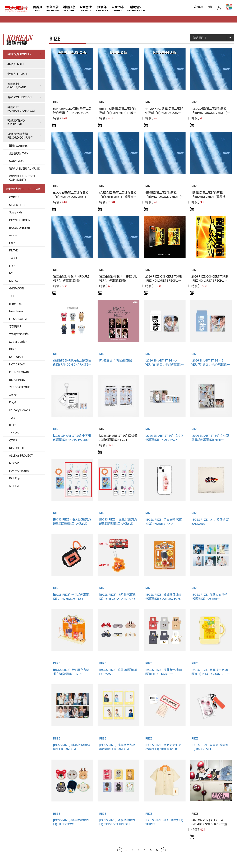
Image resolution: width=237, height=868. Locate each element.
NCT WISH (16, 357)
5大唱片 (16, 9)
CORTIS (14, 197)
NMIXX (14, 281)
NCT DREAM (17, 364)
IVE (11, 273)
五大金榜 (86, 8)
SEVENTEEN (17, 205)
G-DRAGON (17, 288)
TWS (12, 417)
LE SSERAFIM (18, 319)
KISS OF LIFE (18, 448)
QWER (13, 440)
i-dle (12, 243)
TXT (12, 296)
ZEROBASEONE (19, 387)
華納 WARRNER (19, 145)
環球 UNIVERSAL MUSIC (25, 168)
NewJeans (16, 311)
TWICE (14, 258)
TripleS (14, 433)
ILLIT (12, 425)
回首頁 (38, 8)
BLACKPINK (17, 379)
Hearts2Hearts (19, 471)
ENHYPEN (16, 303)
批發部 (102, 8)
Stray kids (16, 212)
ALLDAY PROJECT (21, 455)
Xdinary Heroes (19, 410)
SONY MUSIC (18, 161)
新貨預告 (53, 8)
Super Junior (18, 341)
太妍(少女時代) (19, 334)
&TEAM (14, 486)
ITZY (12, 265)
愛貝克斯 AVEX (19, 153)
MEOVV (14, 463)
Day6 (13, 402)
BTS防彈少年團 (19, 372)
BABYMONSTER (20, 227)
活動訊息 (69, 8)
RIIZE (13, 349)
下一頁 (163, 850)
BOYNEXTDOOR (20, 220)
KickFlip (15, 478)
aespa (13, 235)
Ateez (13, 395)
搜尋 (200, 7)
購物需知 (136, 8)
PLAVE (13, 250)
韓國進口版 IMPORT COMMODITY (22, 178)
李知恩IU (15, 326)
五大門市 (118, 8)
